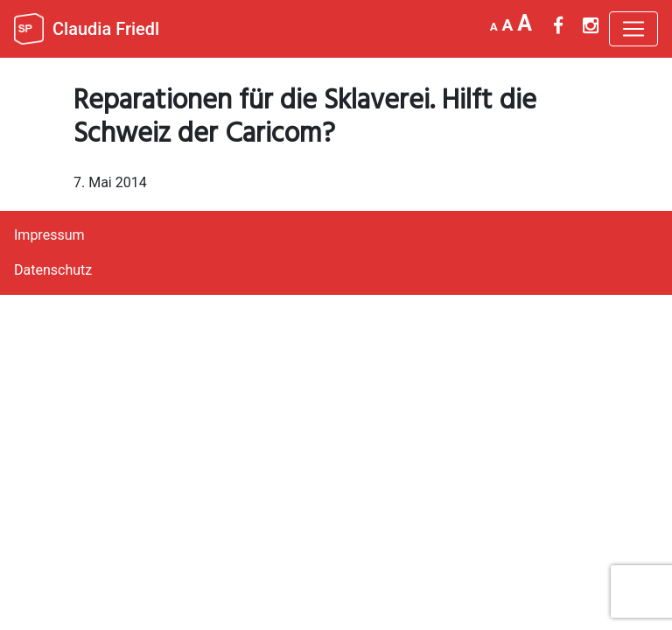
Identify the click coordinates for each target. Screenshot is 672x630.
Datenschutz (53, 270)
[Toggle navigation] (633, 29)
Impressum (49, 235)
